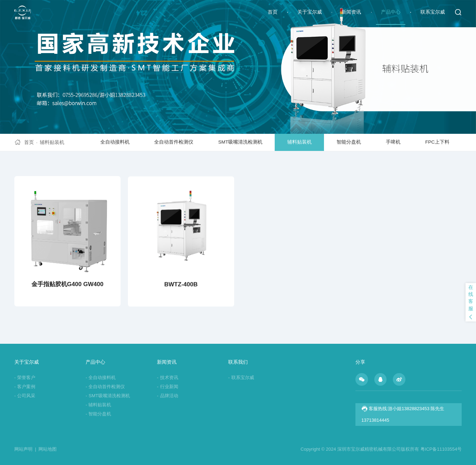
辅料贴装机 (52, 142)
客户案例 (25, 387)
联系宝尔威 (433, 12)
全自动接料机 (115, 142)
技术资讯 (168, 377)
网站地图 (48, 449)
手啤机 (393, 142)
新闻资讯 (351, 12)
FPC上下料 (437, 142)
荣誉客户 (25, 377)
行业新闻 (168, 387)
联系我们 (238, 362)
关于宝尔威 (310, 12)
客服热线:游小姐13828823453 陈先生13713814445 (403, 414)
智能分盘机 (349, 142)
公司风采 (25, 396)
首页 (273, 12)
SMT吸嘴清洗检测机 (240, 142)
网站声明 (25, 449)
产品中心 (391, 12)
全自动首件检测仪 (174, 142)
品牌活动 (168, 396)
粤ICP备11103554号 (441, 449)
